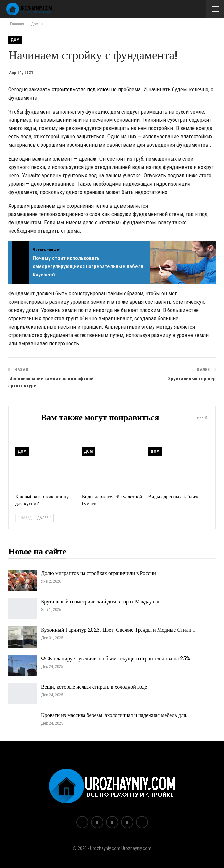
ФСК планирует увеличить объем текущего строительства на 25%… (117, 659)
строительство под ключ (81, 89)
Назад (25, 518)
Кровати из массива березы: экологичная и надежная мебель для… (115, 715)
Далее (44, 518)
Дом (15, 40)
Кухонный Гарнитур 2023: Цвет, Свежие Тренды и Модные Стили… (118, 630)
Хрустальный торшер (192, 379)
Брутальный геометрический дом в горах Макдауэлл (100, 602)
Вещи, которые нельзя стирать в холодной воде (94, 687)
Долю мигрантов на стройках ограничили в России (99, 573)
